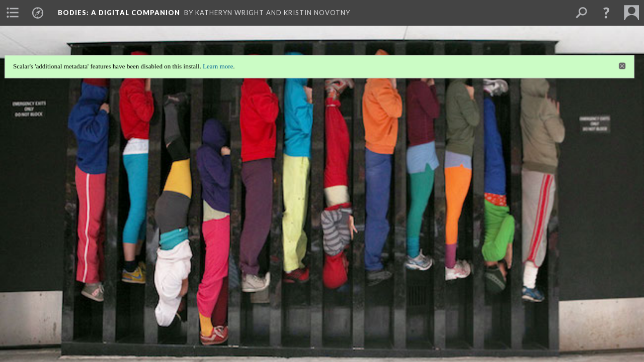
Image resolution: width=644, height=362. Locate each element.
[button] (606, 13)
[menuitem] (13, 13)
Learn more (216, 64)
